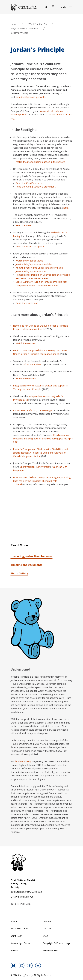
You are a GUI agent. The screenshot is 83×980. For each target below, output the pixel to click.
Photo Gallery (19, 573)
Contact (47, 921)
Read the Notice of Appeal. (30, 246)
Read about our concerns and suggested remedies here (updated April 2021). (43, 438)
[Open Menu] (71, 7)
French (62, 7)
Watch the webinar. (26, 343)
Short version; (28, 467)
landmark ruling (23, 761)
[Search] (46, 7)
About (14, 921)
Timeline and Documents (26, 565)
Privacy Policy (50, 950)
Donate (47, 928)
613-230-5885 (23, 904)
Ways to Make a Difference (24, 28)
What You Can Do (38, 24)
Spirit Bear (16, 936)
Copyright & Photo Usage (57, 943)
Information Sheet (33, 364)
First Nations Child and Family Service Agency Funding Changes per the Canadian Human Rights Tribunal (42, 481)
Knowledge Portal (20, 943)
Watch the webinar (26, 378)
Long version (43, 467)
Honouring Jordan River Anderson (32, 556)
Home (14, 24)
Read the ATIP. (24, 225)
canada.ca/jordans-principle (30, 97)
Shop (45, 936)
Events (14, 950)
